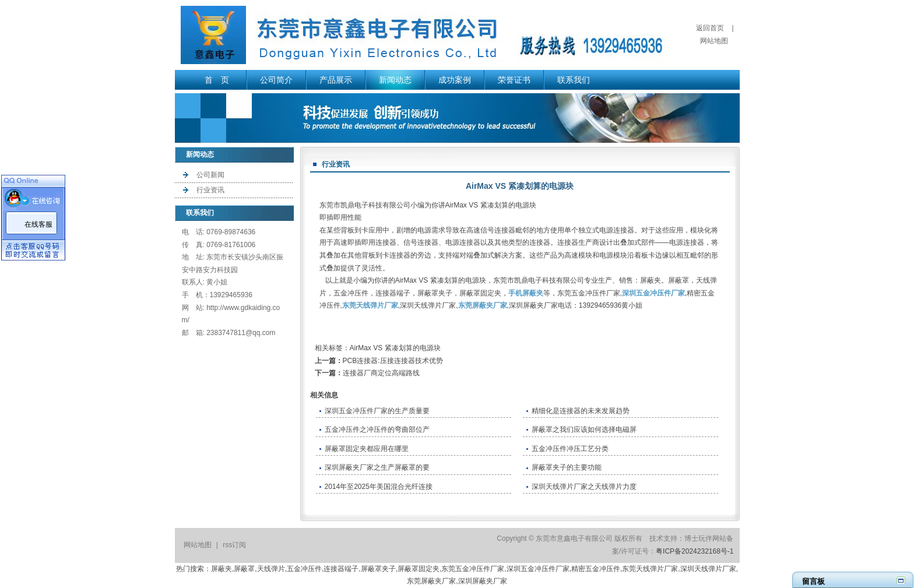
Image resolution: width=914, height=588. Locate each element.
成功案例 (455, 80)
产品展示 (336, 80)
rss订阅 (234, 545)
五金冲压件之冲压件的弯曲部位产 (377, 429)
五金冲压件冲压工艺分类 (570, 449)
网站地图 (714, 41)
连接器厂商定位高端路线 (381, 373)
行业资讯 (210, 190)
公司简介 (276, 80)
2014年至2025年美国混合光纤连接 (379, 487)
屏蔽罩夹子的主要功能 (567, 467)
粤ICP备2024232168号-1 (695, 551)
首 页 (217, 80)
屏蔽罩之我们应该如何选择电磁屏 (584, 429)
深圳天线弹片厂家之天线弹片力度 (584, 487)
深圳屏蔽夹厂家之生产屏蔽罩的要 (377, 467)
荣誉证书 (514, 80)
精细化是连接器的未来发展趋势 (581, 411)
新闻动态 (395, 80)
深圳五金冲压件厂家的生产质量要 (377, 411)
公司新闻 (210, 175)
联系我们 (574, 80)
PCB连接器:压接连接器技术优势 (393, 361)
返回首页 (710, 28)
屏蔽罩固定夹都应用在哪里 (367, 449)
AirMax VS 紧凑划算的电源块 (395, 348)
